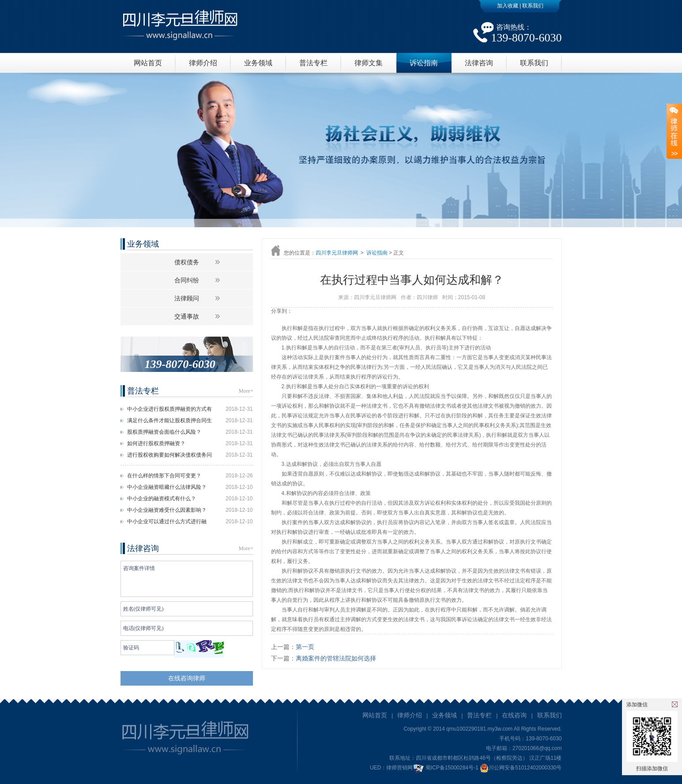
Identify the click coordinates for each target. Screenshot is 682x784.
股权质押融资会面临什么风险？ (164, 432)
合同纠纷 (187, 280)
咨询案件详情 (187, 579)
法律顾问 (187, 298)
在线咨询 (514, 715)
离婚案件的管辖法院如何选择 (336, 658)
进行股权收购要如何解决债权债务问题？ (170, 456)
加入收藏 (508, 6)
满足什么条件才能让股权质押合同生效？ (170, 422)
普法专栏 (313, 63)
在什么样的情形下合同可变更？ (164, 476)
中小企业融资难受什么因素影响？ (167, 510)
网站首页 (148, 63)
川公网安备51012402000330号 (521, 768)
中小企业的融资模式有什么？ (162, 499)
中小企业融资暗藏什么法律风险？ (167, 487)
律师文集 (369, 63)
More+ (246, 391)
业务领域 (258, 63)
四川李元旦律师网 (337, 253)
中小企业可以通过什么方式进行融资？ (167, 523)
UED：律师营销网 (391, 768)
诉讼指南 (424, 63)
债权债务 (187, 262)
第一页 (305, 647)
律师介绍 (203, 63)
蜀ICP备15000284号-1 (452, 768)
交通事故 (187, 316)
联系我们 (533, 6)
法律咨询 (479, 63)
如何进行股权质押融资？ (156, 443)
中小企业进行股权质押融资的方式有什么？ (170, 410)
